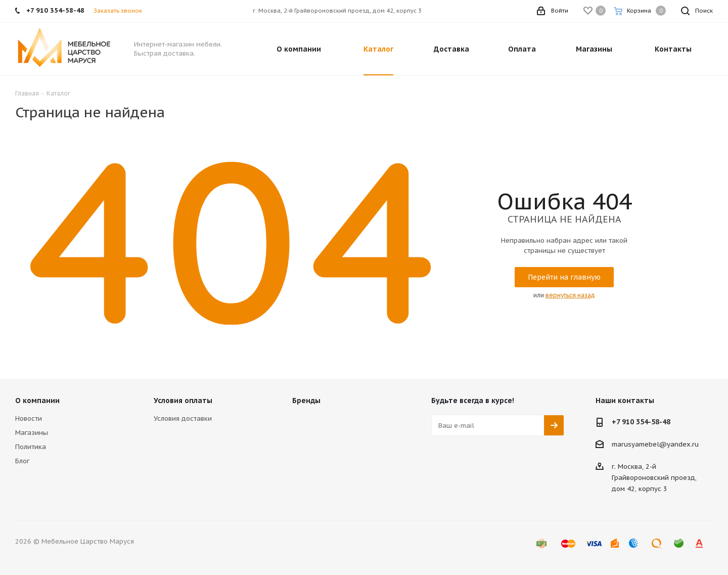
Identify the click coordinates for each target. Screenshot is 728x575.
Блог (22, 461)
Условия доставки (183, 418)
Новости (29, 418)
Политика (31, 447)
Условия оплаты (183, 401)
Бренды (306, 401)
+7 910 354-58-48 (641, 422)
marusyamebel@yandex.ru (655, 444)
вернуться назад (570, 295)
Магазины (32, 433)
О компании (37, 401)
